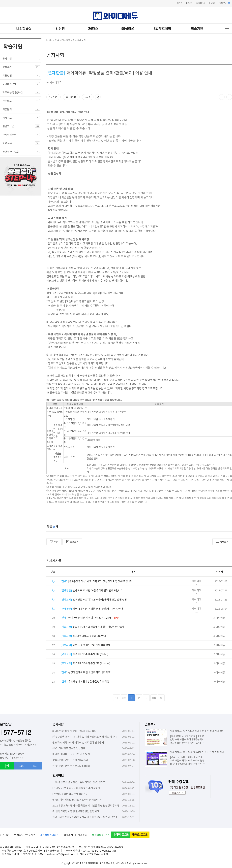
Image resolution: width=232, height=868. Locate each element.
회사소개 (68, 835)
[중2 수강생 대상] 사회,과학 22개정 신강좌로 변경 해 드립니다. (97, 581)
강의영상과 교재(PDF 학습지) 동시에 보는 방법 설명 (94, 599)
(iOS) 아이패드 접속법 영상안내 (83, 636)
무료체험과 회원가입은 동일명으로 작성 (85, 681)
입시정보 (7, 118)
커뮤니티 (59, 40)
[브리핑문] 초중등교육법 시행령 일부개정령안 (76, 788)
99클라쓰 (128, 28)
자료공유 (7, 143)
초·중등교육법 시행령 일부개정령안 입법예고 (76, 811)
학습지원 (197, 28)
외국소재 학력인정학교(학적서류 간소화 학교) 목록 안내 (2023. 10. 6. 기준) (91, 817)
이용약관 (5, 835)
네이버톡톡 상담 (101, 835)
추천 (54, 542)
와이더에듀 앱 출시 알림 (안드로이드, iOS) (87, 618)
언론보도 (7, 101)
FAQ (35, 766)
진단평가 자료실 (11, 151)
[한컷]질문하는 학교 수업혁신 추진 (70, 794)
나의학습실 (201, 3)
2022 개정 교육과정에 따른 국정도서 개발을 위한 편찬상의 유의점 (86, 805)
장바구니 (225, 3)
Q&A (21, 766)
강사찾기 (212, 3)
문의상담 (6, 724)
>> (161, 698)
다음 (154, 698)
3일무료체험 (162, 28)
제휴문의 (7, 109)
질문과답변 (8, 126)
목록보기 (222, 542)
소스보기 (72, 542)
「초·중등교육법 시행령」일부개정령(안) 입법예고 (79, 782)
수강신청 (58, 28)
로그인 (180, 3)
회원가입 (189, 3)
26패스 (93, 28)
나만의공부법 (9, 84)
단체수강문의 (9, 135)
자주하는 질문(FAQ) (13, 92)
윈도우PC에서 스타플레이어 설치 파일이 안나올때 (93, 627)
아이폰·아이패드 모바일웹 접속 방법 (86, 645)
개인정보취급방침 (49, 835)
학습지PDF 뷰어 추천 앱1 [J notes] (86, 663)
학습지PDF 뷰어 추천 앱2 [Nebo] (85, 654)
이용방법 (7, 75)
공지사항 (7, 58)
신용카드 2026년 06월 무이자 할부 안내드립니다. (92, 590)
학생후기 (7, 67)
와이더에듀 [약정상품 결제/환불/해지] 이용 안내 (92, 609)
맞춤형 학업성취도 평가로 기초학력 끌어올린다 (77, 800)
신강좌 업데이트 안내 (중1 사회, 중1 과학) (86, 672)
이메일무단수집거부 (25, 835)
